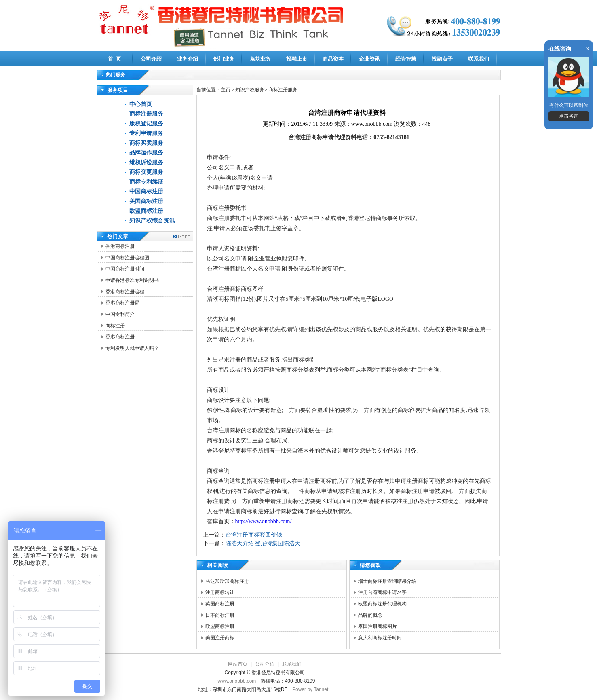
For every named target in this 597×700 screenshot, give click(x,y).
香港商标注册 (120, 246)
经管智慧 (406, 59)
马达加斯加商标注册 (227, 581)
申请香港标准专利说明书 (132, 280)
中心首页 (141, 104)
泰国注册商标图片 (378, 626)
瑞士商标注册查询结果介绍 (387, 581)
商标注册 (115, 326)
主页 (226, 90)
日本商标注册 (220, 615)
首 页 (115, 59)
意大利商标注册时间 (380, 638)
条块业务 (260, 59)
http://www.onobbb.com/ (264, 521)
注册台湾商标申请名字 (382, 592)
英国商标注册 (220, 604)
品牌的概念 (370, 615)
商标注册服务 (146, 114)
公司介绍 (151, 59)
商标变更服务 (146, 172)
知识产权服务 (250, 90)
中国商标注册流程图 (127, 258)
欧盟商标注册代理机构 (382, 604)
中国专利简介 (120, 314)
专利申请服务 (146, 133)
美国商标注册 (146, 201)
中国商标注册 (146, 191)
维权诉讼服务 (146, 162)
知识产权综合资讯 (152, 221)
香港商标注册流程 (125, 292)
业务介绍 (188, 59)
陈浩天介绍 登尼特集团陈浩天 (263, 543)
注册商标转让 (220, 592)
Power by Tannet (310, 689)
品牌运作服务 (146, 153)
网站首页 (238, 664)
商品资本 (333, 59)
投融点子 (442, 59)
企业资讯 (369, 59)
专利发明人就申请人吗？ (132, 348)
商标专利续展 (146, 182)
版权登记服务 (146, 124)
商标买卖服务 (146, 143)
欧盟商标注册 (146, 211)
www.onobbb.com (237, 681)
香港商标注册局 (122, 303)
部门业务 (224, 59)
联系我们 (479, 59)
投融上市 (297, 59)
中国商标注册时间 (125, 269)
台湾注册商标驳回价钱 (254, 535)
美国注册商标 (220, 638)
